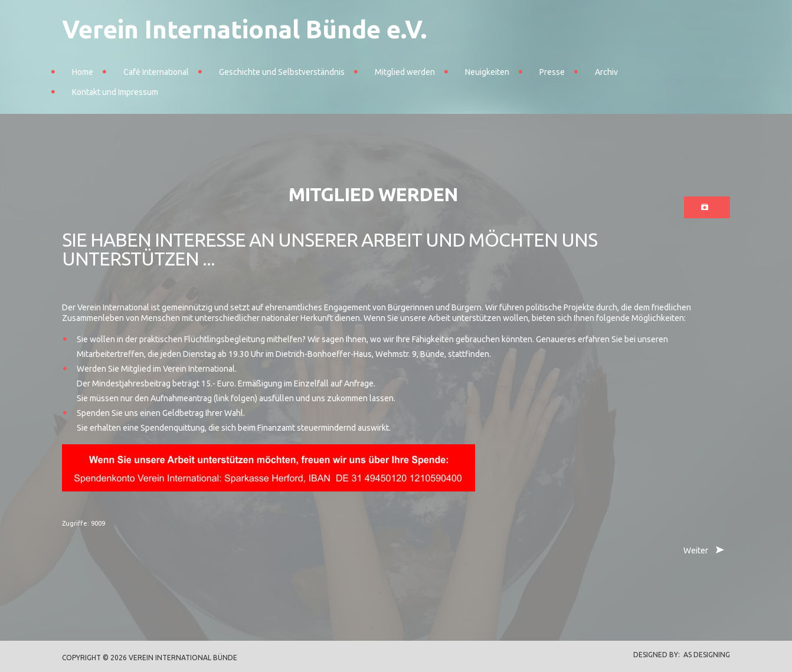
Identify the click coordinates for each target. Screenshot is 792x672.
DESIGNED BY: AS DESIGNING (678, 655)
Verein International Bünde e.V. (244, 29)
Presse (552, 72)
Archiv (606, 72)
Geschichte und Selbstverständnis (282, 72)
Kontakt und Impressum (115, 92)
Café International (156, 72)
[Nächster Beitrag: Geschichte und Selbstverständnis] (703, 551)
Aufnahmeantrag (181, 398)
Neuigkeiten (487, 72)
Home (83, 72)
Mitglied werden (405, 72)
